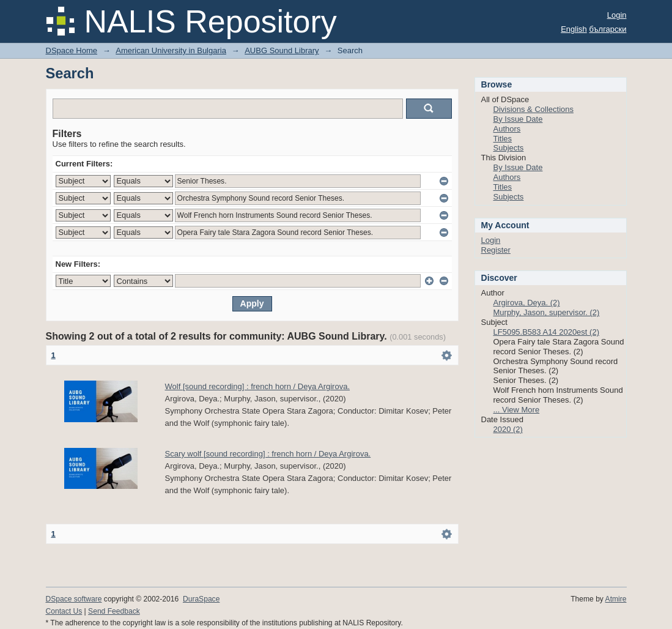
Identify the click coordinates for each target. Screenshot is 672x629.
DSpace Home (72, 50)
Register (496, 250)
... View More (517, 410)
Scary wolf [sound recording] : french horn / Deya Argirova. (268, 454)
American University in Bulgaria (171, 50)
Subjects (509, 148)
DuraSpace (201, 599)
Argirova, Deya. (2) (527, 303)
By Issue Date (518, 119)
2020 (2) (508, 429)
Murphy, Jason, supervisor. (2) (547, 312)
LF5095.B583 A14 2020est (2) (546, 332)
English (574, 29)
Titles (503, 139)
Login (617, 15)
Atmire (616, 599)
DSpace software (74, 599)
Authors (507, 129)
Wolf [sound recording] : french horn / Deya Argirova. (258, 386)
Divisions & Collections (534, 109)
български (607, 29)
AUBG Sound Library (282, 50)
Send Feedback (114, 611)
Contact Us (64, 611)
